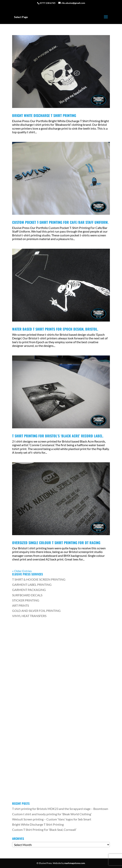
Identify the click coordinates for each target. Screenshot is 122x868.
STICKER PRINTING (26, 600)
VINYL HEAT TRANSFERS (29, 616)
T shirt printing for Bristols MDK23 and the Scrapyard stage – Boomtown (60, 809)
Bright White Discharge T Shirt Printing (44, 115)
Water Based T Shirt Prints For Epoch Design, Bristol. (55, 329)
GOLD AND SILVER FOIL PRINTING (36, 611)
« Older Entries (22, 571)
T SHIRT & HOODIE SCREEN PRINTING (39, 579)
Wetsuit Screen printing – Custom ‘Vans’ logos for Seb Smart (52, 819)
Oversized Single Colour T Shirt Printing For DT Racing (56, 543)
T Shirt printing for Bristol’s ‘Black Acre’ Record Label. (58, 436)
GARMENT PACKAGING (29, 590)
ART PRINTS (20, 605)
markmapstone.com (75, 863)
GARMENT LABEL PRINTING (32, 585)
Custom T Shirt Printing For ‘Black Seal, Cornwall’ (44, 830)
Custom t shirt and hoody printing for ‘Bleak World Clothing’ (52, 814)
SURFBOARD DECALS (27, 595)
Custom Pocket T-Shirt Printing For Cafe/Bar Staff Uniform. (60, 222)
